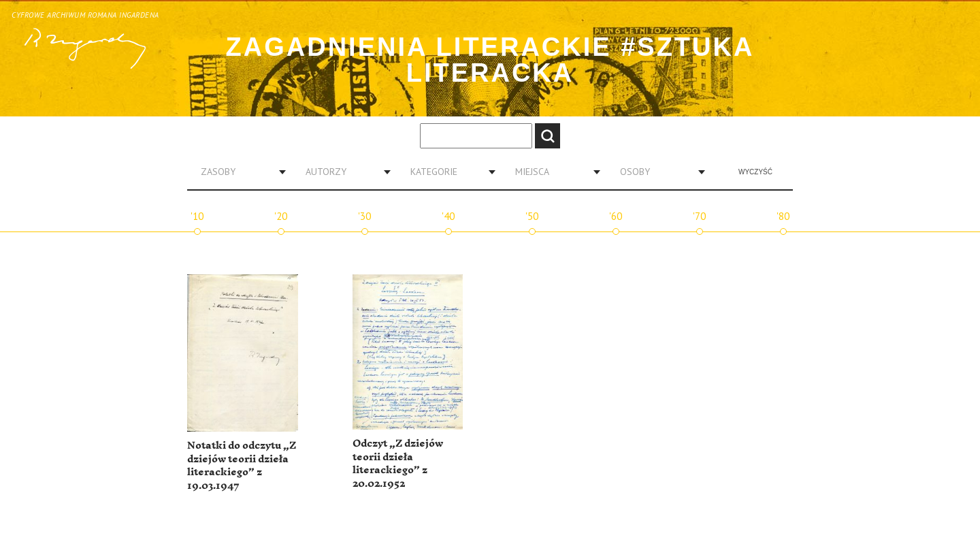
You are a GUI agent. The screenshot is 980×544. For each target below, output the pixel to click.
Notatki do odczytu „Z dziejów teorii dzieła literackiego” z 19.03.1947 (242, 466)
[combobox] (238, 172)
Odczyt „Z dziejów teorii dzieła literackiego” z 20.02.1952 (398, 464)
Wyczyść (755, 172)
